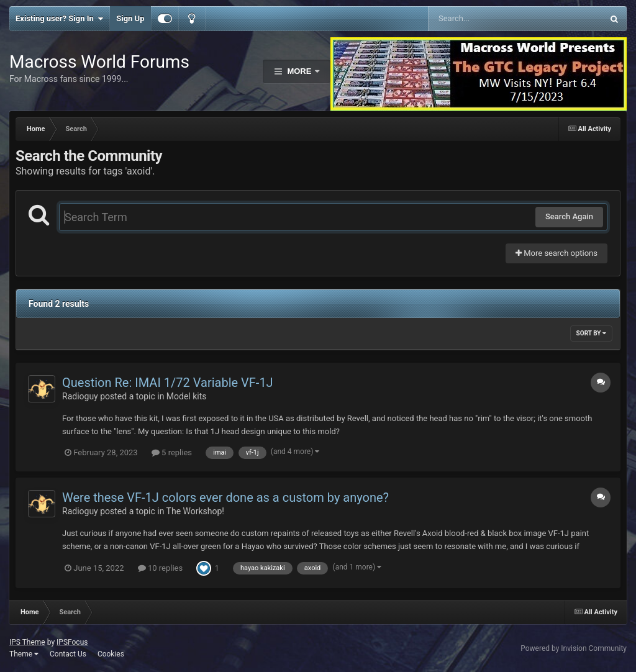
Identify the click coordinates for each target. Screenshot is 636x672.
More (299, 71)
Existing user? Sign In (59, 19)
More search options (556, 253)
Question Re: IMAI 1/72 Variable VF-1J (168, 383)
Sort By (591, 333)
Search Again (569, 216)
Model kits (187, 396)
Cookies (111, 654)
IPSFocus (72, 642)
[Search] (484, 19)
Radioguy (80, 396)
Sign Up (130, 18)
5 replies (172, 452)
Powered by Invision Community (574, 648)
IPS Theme (27, 642)
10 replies (160, 568)
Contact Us (68, 654)
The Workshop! (195, 511)
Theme (24, 654)
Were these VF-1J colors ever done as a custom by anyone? (225, 497)
